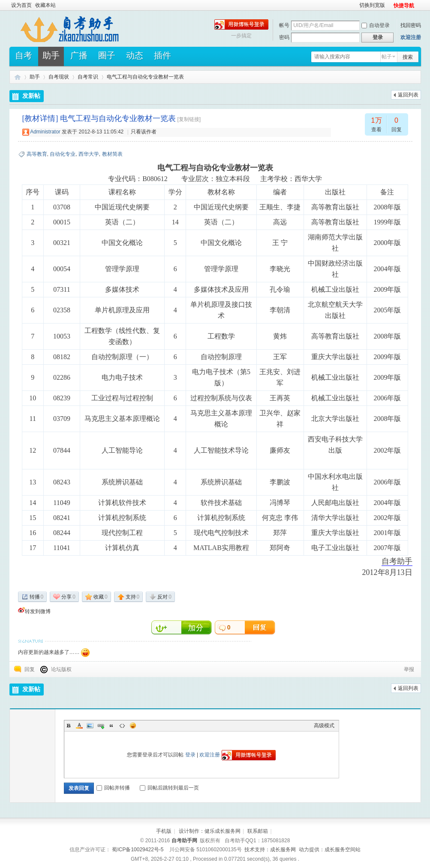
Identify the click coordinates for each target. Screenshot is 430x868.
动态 (135, 58)
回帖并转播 (113, 788)
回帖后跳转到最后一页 (169, 788)
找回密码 (411, 25)
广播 (79, 58)
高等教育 (37, 154)
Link (101, 726)
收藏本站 (45, 5)
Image (90, 726)
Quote (111, 726)
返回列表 (408, 95)
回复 (30, 669)
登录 (190, 755)
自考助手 (18, 77)
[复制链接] (189, 119)
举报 (409, 669)
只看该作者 (144, 132)
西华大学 (89, 154)
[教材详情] (40, 118)
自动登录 (376, 25)
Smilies (133, 726)
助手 (51, 58)
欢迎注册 (411, 37)
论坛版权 (61, 669)
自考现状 (59, 77)
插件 (162, 58)
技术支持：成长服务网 (270, 850)
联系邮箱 (258, 831)
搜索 (408, 57)
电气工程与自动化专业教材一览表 (145, 77)
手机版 (164, 831)
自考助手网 (184, 841)
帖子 (387, 57)
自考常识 (88, 77)
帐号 (284, 25)
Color (79, 726)
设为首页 (21, 5)
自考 (24, 58)
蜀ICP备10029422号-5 (138, 850)
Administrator (45, 132)
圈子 (107, 58)
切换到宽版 (372, 5)
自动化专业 (63, 154)
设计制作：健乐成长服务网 (210, 831)
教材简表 (112, 154)
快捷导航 (404, 6)
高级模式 (324, 726)
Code (122, 726)
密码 (284, 37)
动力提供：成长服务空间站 (330, 850)
